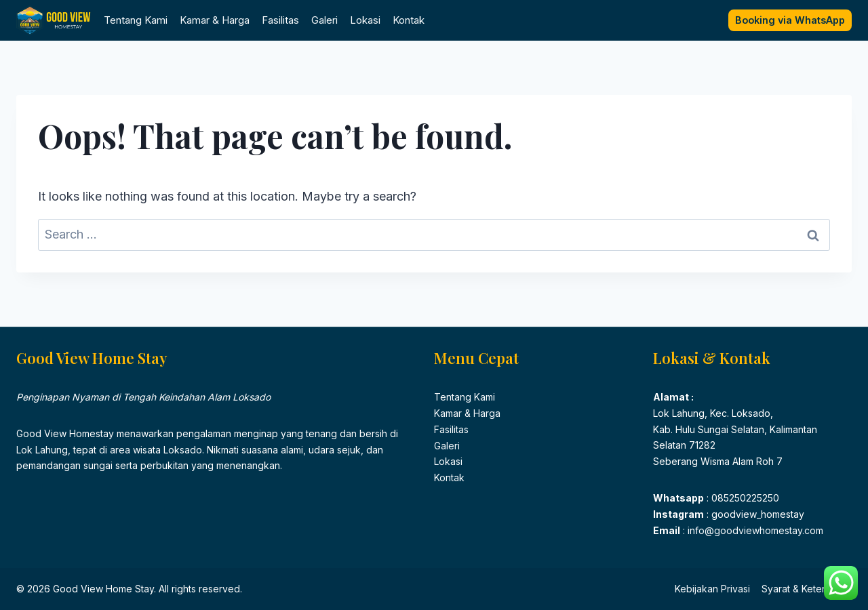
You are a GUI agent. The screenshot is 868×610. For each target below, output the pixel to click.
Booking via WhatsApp (790, 20)
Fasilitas (280, 20)
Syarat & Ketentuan (804, 589)
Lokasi (365, 20)
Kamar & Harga (215, 20)
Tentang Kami (136, 20)
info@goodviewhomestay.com (754, 530)
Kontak (409, 20)
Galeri (324, 20)
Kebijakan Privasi (712, 589)
